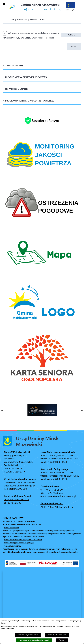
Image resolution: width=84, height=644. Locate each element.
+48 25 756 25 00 (54, 490)
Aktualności (22, 20)
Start (12, 20)
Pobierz (71, 35)
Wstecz (74, 46)
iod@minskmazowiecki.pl (16, 500)
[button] (2, 411)
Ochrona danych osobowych (28, 635)
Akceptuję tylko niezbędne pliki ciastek (34, 640)
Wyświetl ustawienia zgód (57, 635)
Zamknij (62, 640)
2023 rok (33, 20)
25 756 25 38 (14, 503)
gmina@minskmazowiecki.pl (62, 496)
